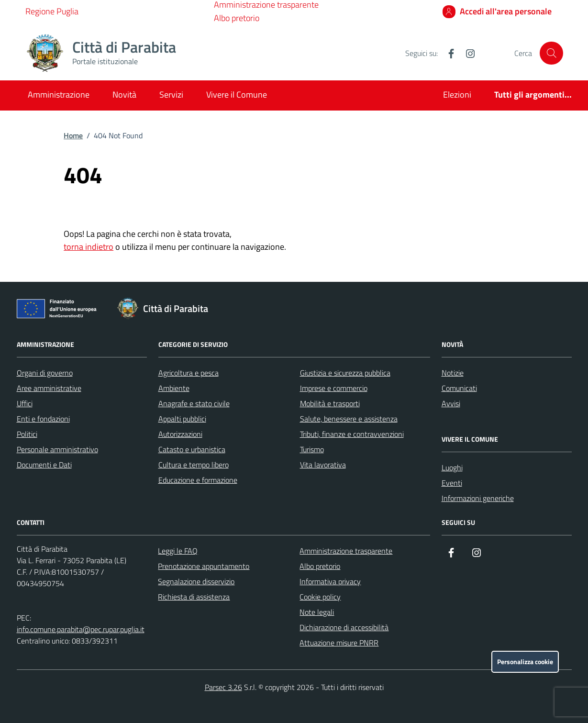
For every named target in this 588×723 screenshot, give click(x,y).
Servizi (171, 95)
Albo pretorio (237, 18)
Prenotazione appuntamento (204, 566)
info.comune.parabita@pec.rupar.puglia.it (81, 629)
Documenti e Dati (44, 465)
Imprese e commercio (334, 388)
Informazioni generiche (478, 498)
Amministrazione (59, 95)
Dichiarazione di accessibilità (344, 627)
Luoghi (452, 467)
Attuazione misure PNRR (339, 643)
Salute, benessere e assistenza (349, 419)
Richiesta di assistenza (194, 597)
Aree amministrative (49, 388)
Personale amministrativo (57, 449)
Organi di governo (45, 373)
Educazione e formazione (198, 480)
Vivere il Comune (237, 95)
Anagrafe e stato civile (194, 403)
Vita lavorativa (323, 465)
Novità (124, 95)
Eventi (452, 483)
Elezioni (457, 95)
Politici (27, 434)
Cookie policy (320, 597)
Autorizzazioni (180, 434)
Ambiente (174, 388)
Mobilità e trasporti (330, 403)
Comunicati (459, 388)
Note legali (317, 612)
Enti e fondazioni (43, 419)
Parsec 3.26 (223, 687)
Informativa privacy (330, 581)
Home (73, 135)
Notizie (453, 373)
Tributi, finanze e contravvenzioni (352, 434)
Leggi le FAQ (178, 551)
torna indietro (89, 247)
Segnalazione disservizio (196, 581)
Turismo (312, 449)
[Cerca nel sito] (551, 53)
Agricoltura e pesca (189, 373)
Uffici (25, 403)
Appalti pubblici (182, 419)
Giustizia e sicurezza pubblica (345, 373)
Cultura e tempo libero (194, 465)
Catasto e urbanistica (192, 449)
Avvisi (451, 403)
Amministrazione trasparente (346, 551)
